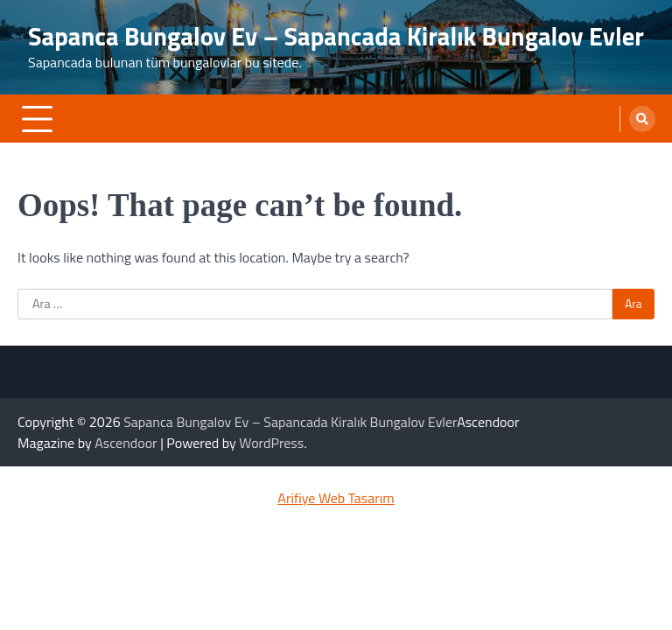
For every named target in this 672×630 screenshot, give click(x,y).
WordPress (271, 443)
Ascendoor (126, 443)
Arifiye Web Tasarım (336, 498)
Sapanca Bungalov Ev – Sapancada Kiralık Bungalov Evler (336, 36)
